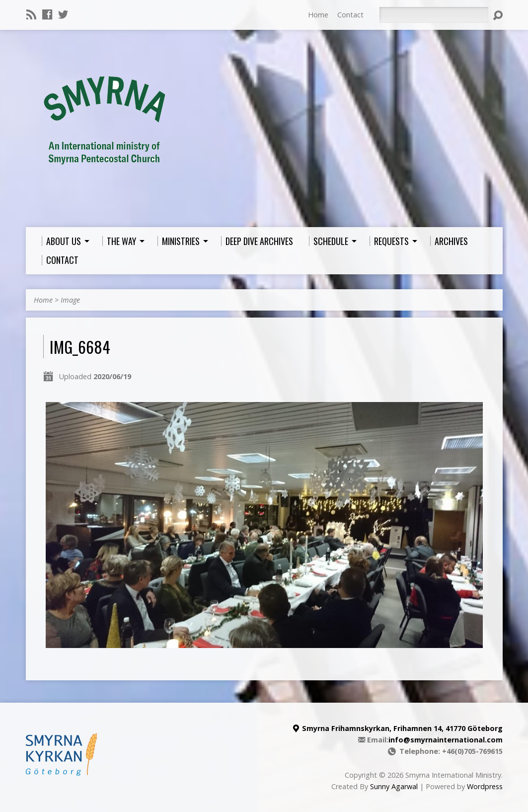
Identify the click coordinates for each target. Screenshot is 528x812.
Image (70, 300)
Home (318, 15)
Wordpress (485, 786)
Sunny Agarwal (394, 786)
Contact (350, 15)
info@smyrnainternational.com (446, 740)
